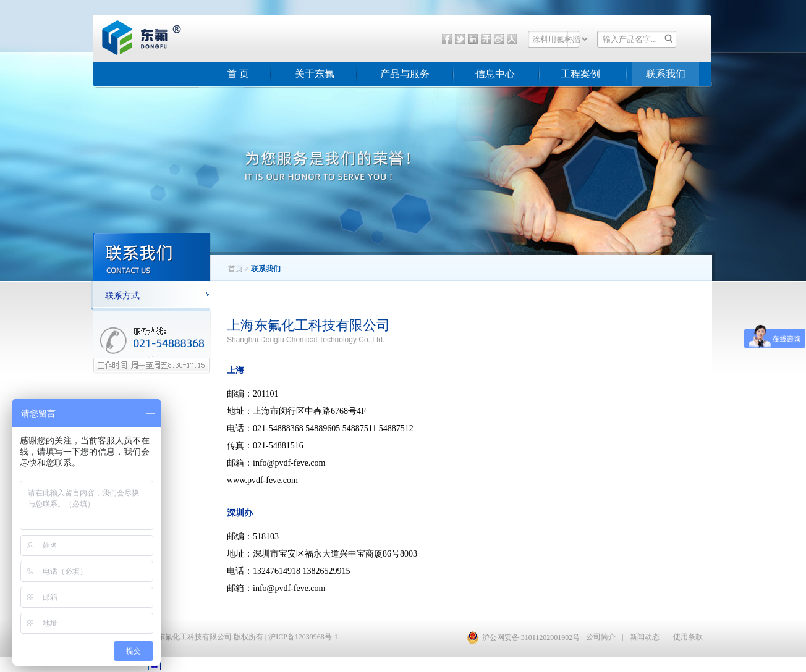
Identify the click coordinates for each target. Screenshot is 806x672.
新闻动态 (645, 637)
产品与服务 (405, 74)
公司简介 (601, 637)
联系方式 (122, 296)
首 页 (238, 74)
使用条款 (688, 637)
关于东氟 (315, 74)
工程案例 (580, 74)
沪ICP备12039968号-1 (303, 637)
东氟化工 (132, 52)
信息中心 (495, 74)
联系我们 (666, 74)
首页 (235, 269)
